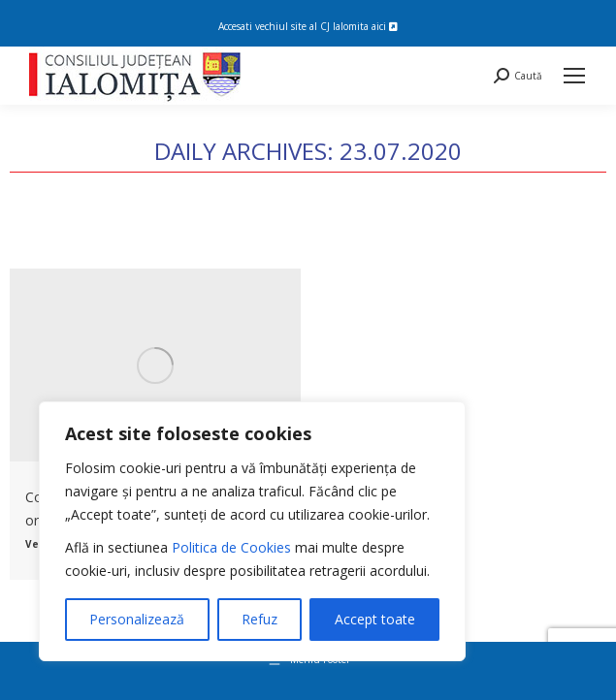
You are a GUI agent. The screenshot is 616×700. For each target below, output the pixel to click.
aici (385, 26)
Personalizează (137, 619)
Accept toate (375, 619)
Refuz (259, 619)
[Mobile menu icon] (574, 76)
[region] (252, 531)
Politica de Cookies (231, 547)
